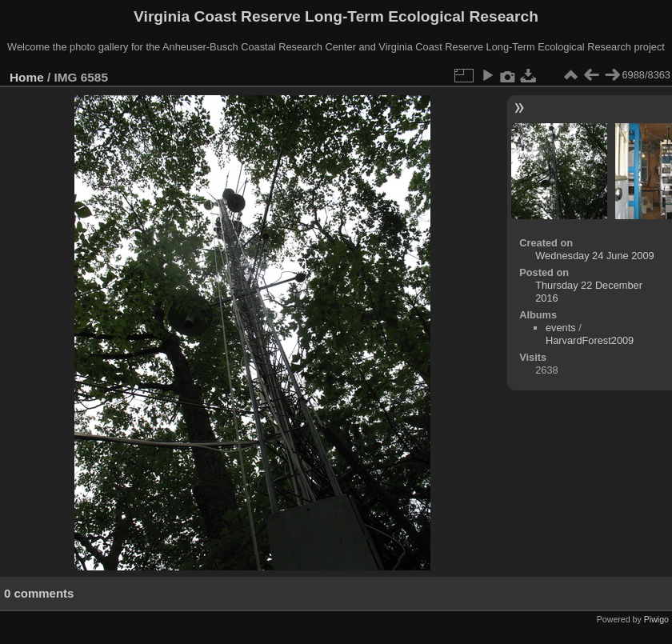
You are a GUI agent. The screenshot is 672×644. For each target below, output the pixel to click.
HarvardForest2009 (590, 340)
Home (27, 77)
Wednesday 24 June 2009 (594, 256)
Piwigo (656, 619)
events (561, 328)
